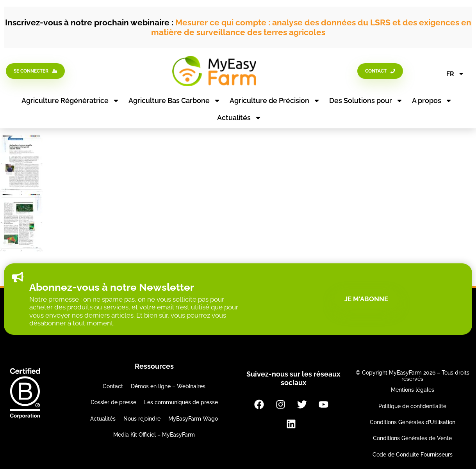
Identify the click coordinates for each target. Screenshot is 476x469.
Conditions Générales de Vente (412, 438)
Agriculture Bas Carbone (175, 101)
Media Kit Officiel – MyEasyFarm (154, 435)
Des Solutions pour (366, 101)
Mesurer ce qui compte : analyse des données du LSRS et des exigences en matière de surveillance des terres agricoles (311, 27)
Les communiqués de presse (181, 402)
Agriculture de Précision (275, 101)
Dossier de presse (113, 402)
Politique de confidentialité (412, 406)
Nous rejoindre (142, 419)
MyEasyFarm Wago (193, 419)
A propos (432, 101)
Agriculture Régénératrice (70, 101)
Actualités (239, 118)
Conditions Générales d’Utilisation (413, 422)
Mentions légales (413, 390)
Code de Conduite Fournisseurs (413, 455)
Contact (113, 386)
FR (455, 74)
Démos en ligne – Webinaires (168, 386)
